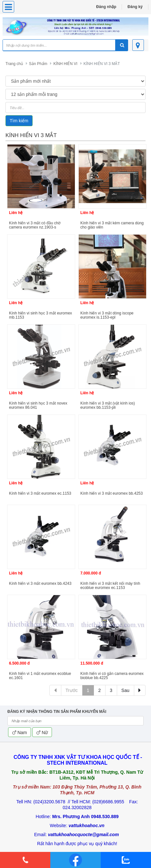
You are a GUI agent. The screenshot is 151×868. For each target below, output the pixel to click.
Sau (125, 690)
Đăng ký (135, 7)
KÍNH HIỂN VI (65, 64)
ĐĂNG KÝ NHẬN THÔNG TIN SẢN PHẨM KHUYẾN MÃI (57, 712)
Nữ (42, 733)
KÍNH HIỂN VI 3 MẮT (102, 64)
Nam (20, 733)
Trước (72, 690)
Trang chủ (14, 64)
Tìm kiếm (19, 121)
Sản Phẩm (38, 64)
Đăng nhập (106, 7)
